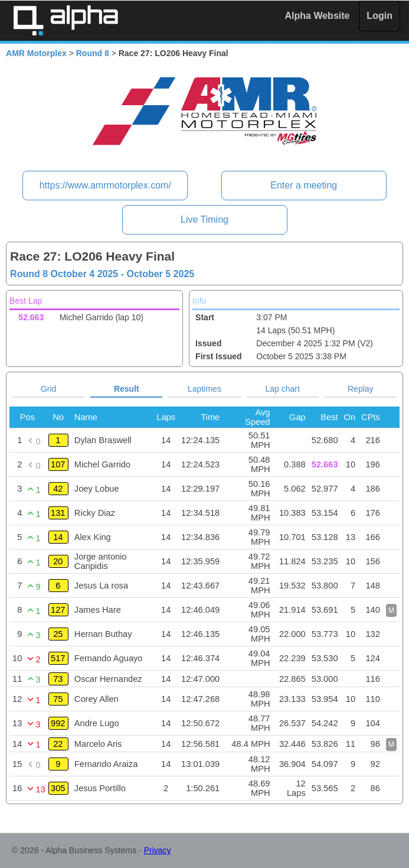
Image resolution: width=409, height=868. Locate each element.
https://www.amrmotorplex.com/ (105, 185)
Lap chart (282, 389)
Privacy (158, 850)
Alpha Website (318, 16)
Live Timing (204, 220)
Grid (48, 389)
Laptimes (204, 389)
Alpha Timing (66, 20)
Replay (361, 389)
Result (127, 389)
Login (379, 16)
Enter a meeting (304, 185)
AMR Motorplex (36, 53)
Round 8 (93, 53)
